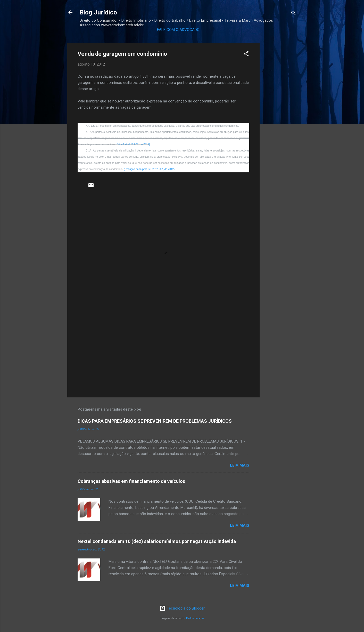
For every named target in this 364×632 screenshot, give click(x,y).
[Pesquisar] (294, 14)
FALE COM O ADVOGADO (178, 30)
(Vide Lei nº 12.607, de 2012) (133, 144)
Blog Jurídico (98, 12)
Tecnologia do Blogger (182, 608)
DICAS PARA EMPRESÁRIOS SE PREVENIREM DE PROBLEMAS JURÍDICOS (155, 421)
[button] (246, 55)
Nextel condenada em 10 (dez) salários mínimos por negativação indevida (157, 541)
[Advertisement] (280, 120)
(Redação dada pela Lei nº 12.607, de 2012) (149, 169)
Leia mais (240, 465)
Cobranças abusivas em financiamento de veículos (131, 481)
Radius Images (195, 618)
